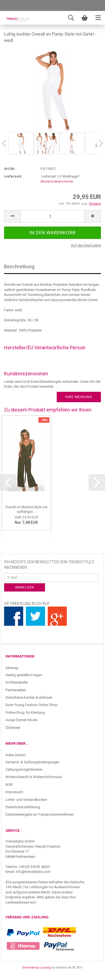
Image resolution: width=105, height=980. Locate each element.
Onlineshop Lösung (36, 968)
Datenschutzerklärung (23, 807)
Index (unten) (16, 755)
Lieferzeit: (13, 176)
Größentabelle (17, 682)
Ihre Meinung (79, 397)
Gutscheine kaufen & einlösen (29, 697)
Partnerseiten (16, 690)
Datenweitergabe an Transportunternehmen (40, 814)
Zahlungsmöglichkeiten (24, 769)
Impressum (14, 792)
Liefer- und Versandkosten (26, 800)
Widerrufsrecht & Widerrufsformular (34, 777)
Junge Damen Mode (21, 720)
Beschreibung (19, 266)
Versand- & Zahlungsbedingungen (32, 762)
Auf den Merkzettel (86, 245)
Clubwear (13, 728)
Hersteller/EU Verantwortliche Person (45, 348)
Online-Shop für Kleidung (25, 712)
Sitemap (12, 668)
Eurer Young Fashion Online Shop (31, 705)
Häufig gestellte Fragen (24, 675)
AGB (9, 785)
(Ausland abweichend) (57, 182)
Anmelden (25, 587)
